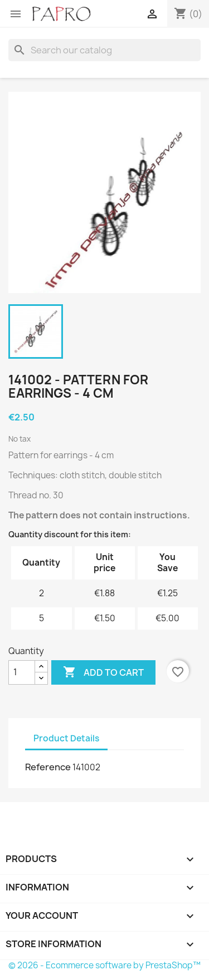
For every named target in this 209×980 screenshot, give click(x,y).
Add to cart (103, 672)
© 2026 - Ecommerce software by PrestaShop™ (104, 965)
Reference (48, 767)
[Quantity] (22, 672)
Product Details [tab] (66, 738)
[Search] (104, 50)
